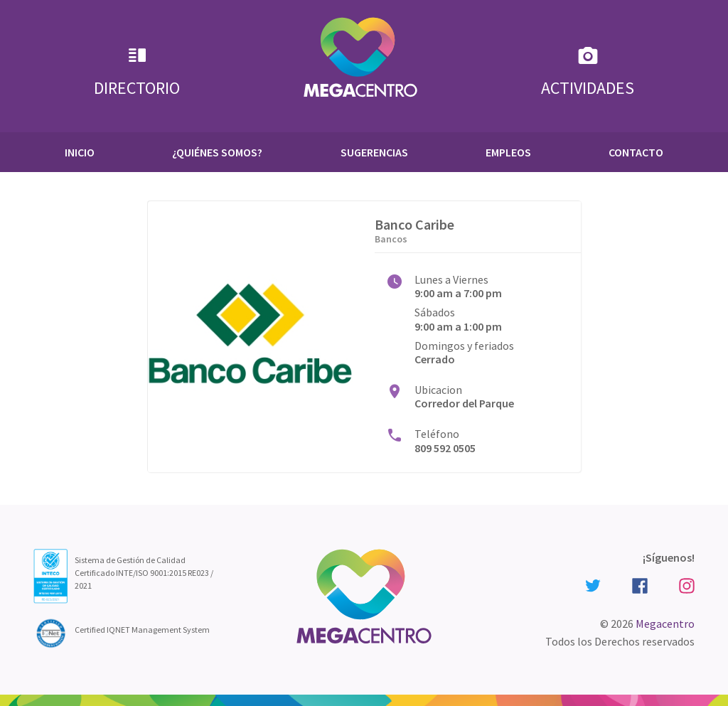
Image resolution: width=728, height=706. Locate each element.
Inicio (80, 152)
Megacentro (665, 624)
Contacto (636, 152)
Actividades (588, 71)
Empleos (508, 152)
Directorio (137, 71)
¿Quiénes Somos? (217, 152)
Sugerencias (374, 152)
